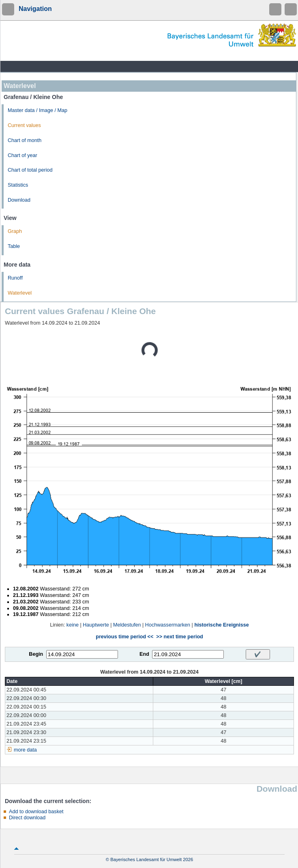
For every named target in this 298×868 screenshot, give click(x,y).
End (144, 654)
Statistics (18, 185)
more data (25, 750)
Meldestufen (127, 625)
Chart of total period (30, 170)
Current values (24, 125)
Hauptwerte (96, 625)
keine (73, 625)
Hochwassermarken (168, 625)
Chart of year (23, 155)
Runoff (15, 278)
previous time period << (124, 637)
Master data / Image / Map (38, 110)
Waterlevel (20, 293)
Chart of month (25, 140)
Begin (36, 654)
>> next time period (179, 637)
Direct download (27, 818)
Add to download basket (36, 812)
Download (19, 200)
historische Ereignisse (221, 625)
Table (14, 246)
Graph (15, 231)
